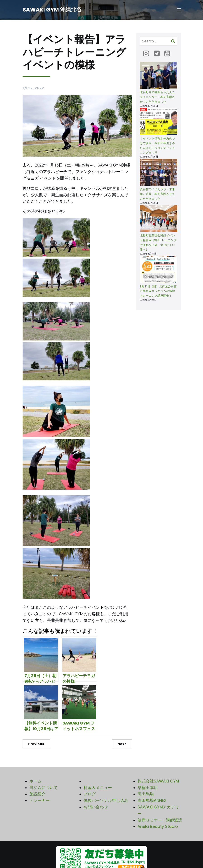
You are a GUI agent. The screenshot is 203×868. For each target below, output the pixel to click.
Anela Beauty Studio (158, 827)
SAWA (143, 808)
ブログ (90, 795)
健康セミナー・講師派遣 (160, 821)
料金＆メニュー (98, 788)
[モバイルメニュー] (179, 10)
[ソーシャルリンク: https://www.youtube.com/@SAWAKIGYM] (169, 54)
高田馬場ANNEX (152, 801)
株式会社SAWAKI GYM (158, 782)
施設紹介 (37, 795)
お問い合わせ (96, 808)
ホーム (35, 782)
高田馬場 (146, 795)
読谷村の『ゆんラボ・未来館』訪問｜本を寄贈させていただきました (157, 195)
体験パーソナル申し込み (106, 801)
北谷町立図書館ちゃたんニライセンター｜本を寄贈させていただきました (157, 98)
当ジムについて (44, 788)
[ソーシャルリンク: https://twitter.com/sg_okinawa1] (158, 54)
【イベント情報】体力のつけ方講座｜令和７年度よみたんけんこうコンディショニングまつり (157, 146)
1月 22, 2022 (33, 89)
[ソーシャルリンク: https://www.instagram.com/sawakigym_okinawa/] (148, 54)
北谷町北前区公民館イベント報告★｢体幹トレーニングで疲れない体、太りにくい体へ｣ (158, 243)
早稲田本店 (148, 788)
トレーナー (40, 801)
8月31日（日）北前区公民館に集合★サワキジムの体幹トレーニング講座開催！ (158, 292)
